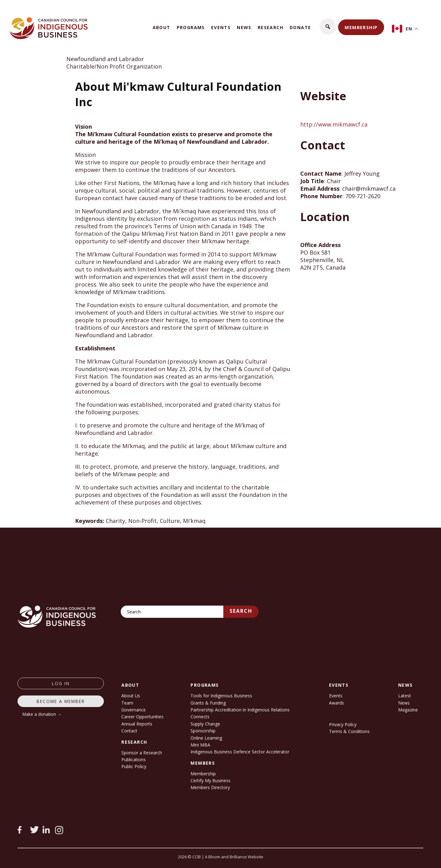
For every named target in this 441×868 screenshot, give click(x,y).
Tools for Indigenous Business (221, 696)
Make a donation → (42, 714)
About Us (131, 696)
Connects (200, 717)
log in (61, 683)
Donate (300, 27)
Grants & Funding (208, 703)
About (162, 27)
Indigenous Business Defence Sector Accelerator (240, 752)
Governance (134, 710)
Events (221, 27)
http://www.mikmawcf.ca (334, 124)
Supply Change (205, 724)
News (244, 27)
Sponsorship (203, 731)
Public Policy (134, 766)
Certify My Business (210, 780)
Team (127, 703)
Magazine (408, 710)
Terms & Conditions (349, 731)
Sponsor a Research (142, 753)
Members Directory (210, 787)
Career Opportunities (142, 717)
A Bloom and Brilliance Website (234, 857)
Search (241, 611)
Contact (129, 731)
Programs (191, 27)
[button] (328, 27)
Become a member (61, 701)
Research (271, 27)
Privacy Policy (343, 724)
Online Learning (206, 738)
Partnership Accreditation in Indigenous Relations (240, 710)
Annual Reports (137, 724)
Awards (337, 703)
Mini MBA (200, 745)
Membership (361, 27)
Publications (134, 759)
